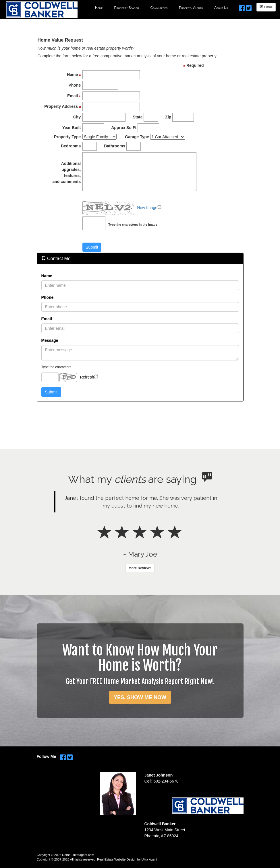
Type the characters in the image (133, 225)
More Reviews (140, 568)
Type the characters (56, 367)
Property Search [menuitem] (127, 8)
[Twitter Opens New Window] (249, 7)
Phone (48, 297)
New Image (147, 208)
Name (47, 276)
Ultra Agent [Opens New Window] (149, 859)
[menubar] (162, 7)
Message (50, 340)
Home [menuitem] (99, 8)
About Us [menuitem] (221, 8)
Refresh (87, 377)
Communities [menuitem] (159, 8)
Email (266, 7)
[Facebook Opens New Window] (242, 7)
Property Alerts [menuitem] (191, 8)
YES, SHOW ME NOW (140, 697)
